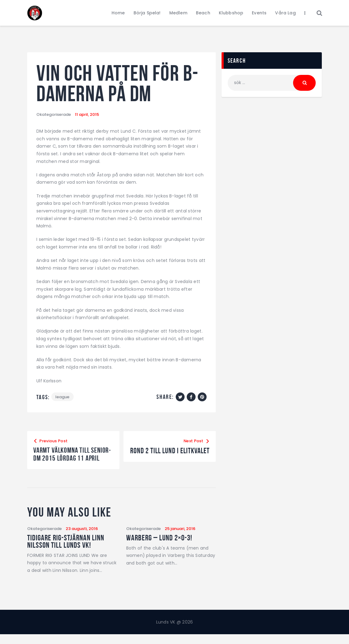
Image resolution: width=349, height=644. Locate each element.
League (63, 397)
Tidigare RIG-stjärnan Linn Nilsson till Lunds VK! (66, 550)
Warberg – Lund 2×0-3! (159, 546)
